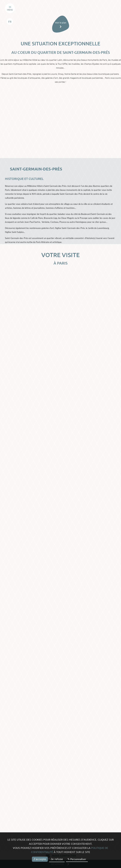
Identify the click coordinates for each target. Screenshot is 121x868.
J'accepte (40, 859)
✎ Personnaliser (77, 859)
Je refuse (57, 859)
